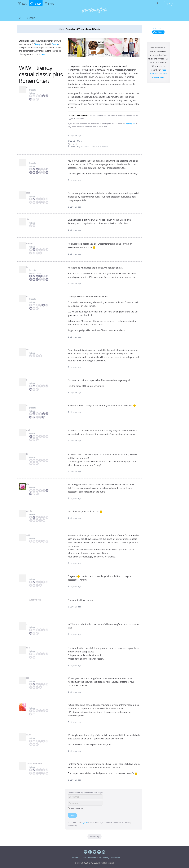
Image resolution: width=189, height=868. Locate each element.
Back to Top (94, 837)
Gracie (32, 350)
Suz (31, 160)
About (84, 858)
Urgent (31, 18)
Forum (55, 44)
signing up (130, 124)
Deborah (33, 193)
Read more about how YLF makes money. (158, 74)
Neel (31, 576)
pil (30, 705)
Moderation (115, 858)
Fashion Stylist (35, 273)
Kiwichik (33, 430)
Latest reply (75, 146)
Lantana (33, 535)
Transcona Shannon (39, 764)
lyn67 (32, 624)
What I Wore (158, 32)
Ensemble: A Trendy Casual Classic (83, 29)
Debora (33, 678)
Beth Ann (34, 735)
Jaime (32, 87)
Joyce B (33, 648)
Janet (32, 405)
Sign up (85, 823)
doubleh (33, 219)
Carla (32, 380)
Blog (38, 44)
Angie (32, 267)
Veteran (32, 93)
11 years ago (74, 136)
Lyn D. (32, 454)
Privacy (106, 858)
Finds (43, 54)
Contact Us (75, 858)
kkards (33, 484)
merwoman (35, 243)
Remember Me (75, 809)
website (33, 90)
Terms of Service (95, 858)
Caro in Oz (34, 511)
